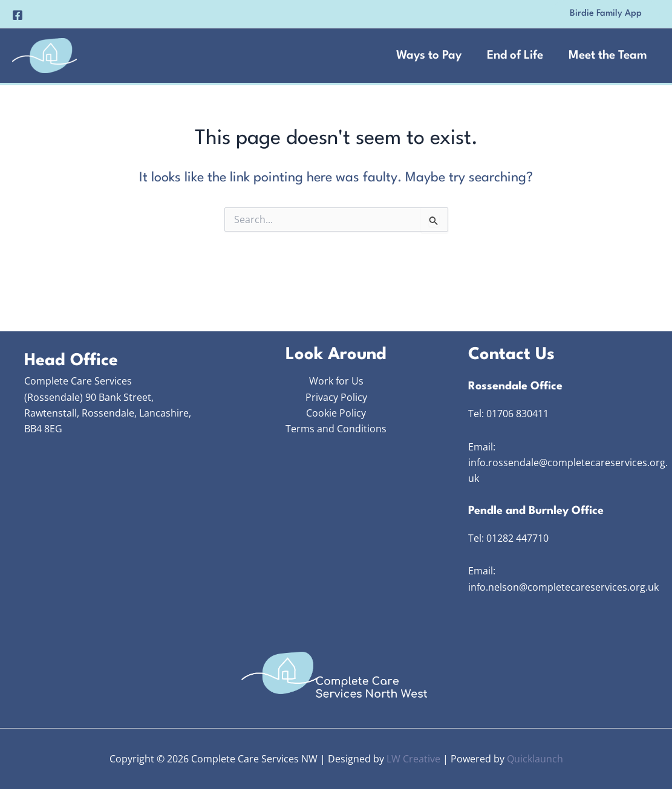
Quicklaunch (535, 759)
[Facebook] (18, 15)
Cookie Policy (336, 413)
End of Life (515, 56)
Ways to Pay (429, 56)
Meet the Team (608, 56)
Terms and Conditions (336, 429)
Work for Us (336, 381)
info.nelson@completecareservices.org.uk (563, 587)
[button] (606, 14)
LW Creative (413, 759)
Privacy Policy (336, 397)
